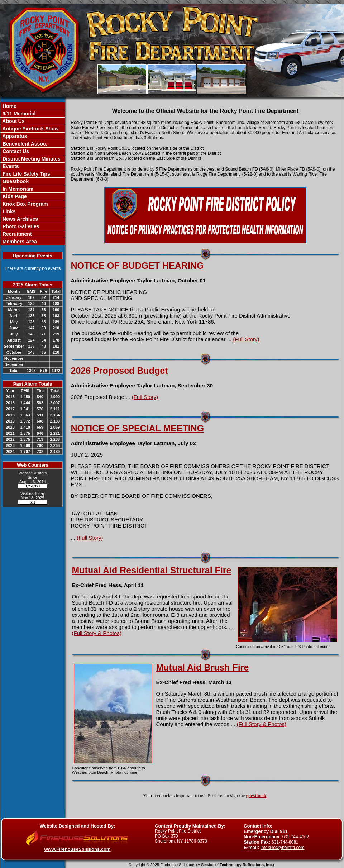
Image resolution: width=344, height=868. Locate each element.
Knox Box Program (25, 204)
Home (9, 106)
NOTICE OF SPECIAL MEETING (138, 428)
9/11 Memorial (18, 114)
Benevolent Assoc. (24, 144)
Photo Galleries (20, 226)
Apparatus (14, 136)
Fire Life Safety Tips (26, 174)
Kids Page (14, 196)
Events (10, 166)
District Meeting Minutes (31, 159)
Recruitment (16, 234)
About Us (13, 121)
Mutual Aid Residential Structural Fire (152, 570)
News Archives (20, 219)
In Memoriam (17, 189)
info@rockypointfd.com (282, 848)
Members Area (19, 242)
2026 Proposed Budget (120, 371)
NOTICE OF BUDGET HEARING (137, 266)
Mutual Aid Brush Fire (203, 667)
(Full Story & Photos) (97, 633)
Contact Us (15, 151)
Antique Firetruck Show (30, 129)
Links (8, 211)
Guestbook (15, 181)
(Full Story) (246, 339)
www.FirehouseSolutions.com (77, 849)
